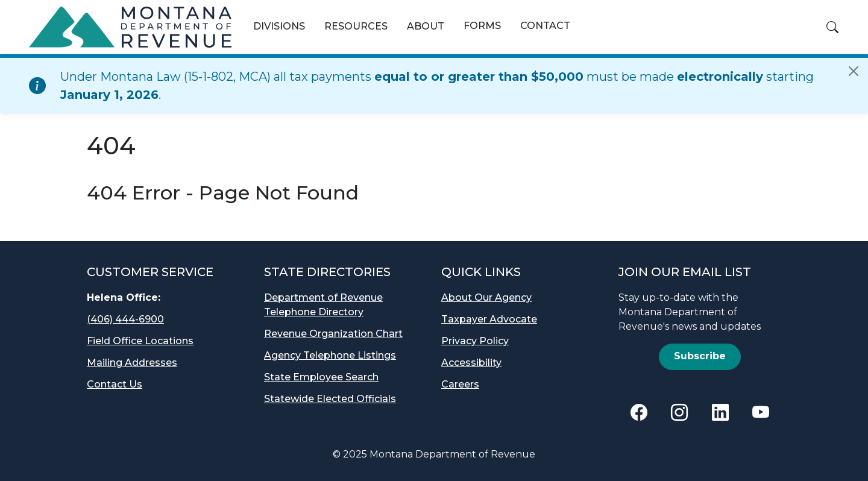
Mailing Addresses (132, 363)
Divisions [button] (279, 26)
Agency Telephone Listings (330, 355)
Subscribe (700, 356)
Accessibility (471, 363)
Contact (545, 26)
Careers (460, 384)
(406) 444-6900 (125, 319)
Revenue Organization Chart (333, 334)
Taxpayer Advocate (489, 319)
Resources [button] (356, 26)
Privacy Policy (475, 341)
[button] (832, 27)
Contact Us (115, 384)
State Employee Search (321, 377)
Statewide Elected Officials (330, 399)
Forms (482, 26)
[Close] (854, 71)
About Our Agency (486, 297)
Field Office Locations (140, 341)
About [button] (426, 26)
